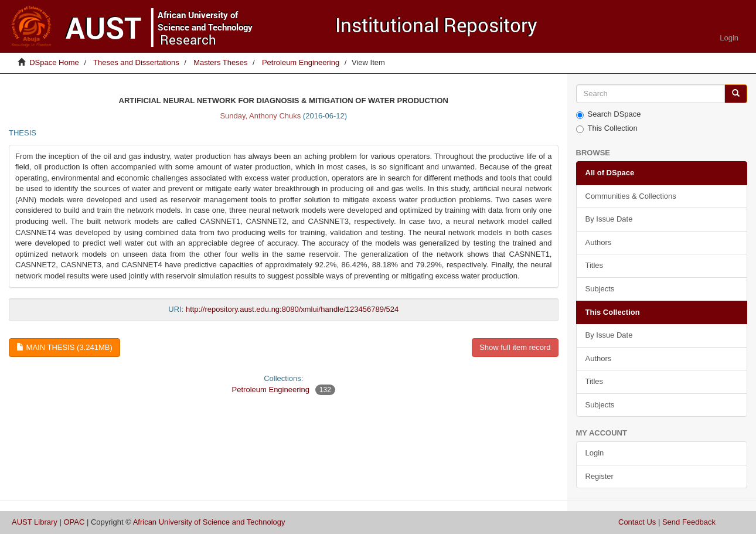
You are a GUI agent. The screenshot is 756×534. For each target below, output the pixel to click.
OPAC (74, 522)
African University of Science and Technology (209, 522)
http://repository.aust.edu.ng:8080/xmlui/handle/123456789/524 (292, 309)
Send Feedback (689, 522)
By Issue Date (609, 219)
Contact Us (637, 522)
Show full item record (515, 347)
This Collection (607, 128)
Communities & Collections (631, 196)
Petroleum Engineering (301, 62)
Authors (599, 242)
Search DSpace (609, 114)
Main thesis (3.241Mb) (64, 347)
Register (600, 476)
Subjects (600, 289)
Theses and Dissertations (136, 62)
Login (595, 453)
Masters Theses (220, 62)
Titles (595, 265)
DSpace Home (54, 62)
